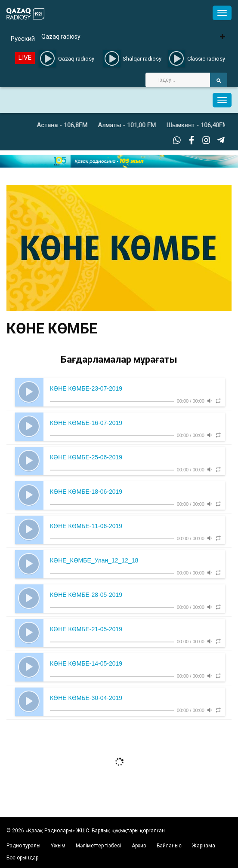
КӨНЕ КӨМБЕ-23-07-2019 (86, 388)
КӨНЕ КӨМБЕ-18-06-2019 (86, 492)
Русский (23, 39)
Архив (139, 846)
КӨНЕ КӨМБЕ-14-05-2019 (86, 663)
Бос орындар (22, 858)
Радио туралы (23, 846)
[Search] (178, 80)
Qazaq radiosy (61, 37)
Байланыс (169, 846)
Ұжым (58, 846)
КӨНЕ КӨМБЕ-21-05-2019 (86, 629)
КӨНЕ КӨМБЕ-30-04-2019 (86, 698)
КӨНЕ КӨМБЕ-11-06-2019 (86, 526)
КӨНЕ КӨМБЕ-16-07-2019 (86, 423)
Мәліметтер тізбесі (99, 846)
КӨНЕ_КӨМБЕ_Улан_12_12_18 (94, 560)
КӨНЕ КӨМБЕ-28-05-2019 (86, 595)
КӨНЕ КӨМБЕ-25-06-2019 (86, 457)
